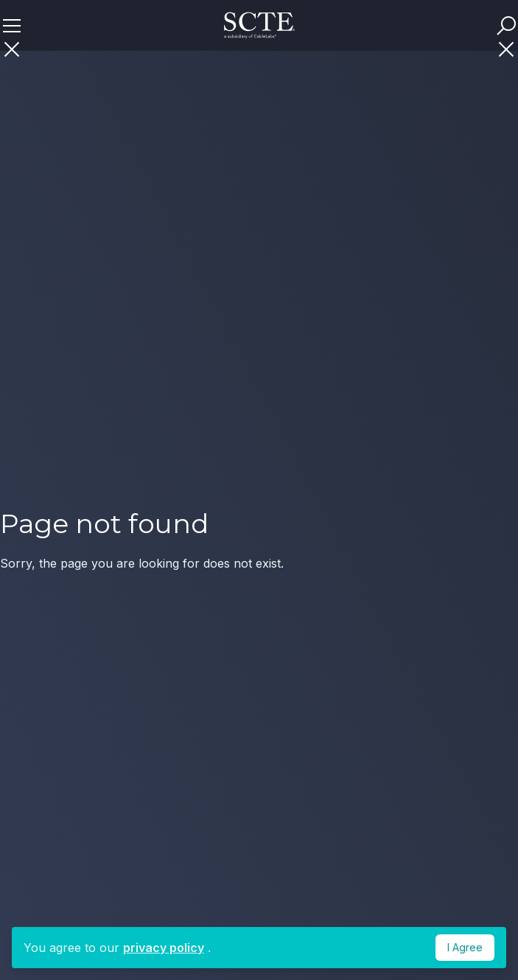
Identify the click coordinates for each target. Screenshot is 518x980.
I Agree (465, 947)
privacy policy (164, 948)
